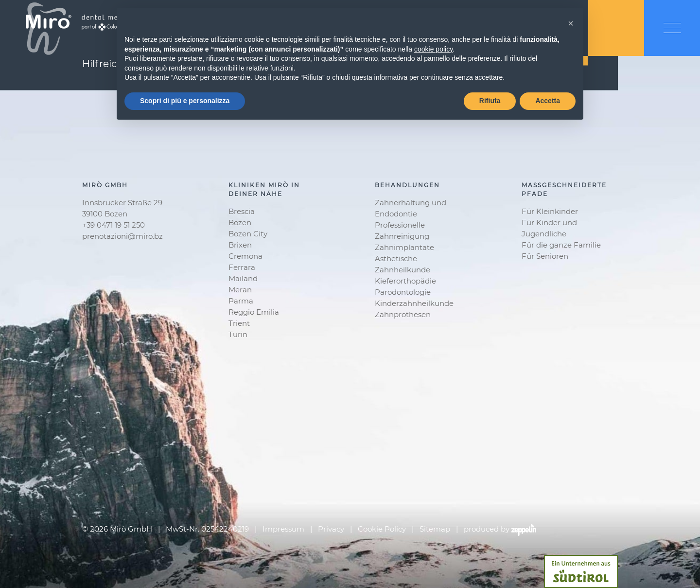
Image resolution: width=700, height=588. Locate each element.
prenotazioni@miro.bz (122, 236)
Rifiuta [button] (490, 101)
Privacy (331, 529)
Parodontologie (403, 292)
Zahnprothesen (403, 314)
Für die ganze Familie (561, 245)
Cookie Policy (382, 529)
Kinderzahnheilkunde (414, 303)
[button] (571, 23)
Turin (238, 334)
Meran (240, 290)
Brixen (240, 245)
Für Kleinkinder (550, 211)
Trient (239, 323)
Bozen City (248, 234)
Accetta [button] (548, 101)
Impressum (283, 529)
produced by (500, 529)
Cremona (245, 256)
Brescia (242, 211)
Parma (241, 301)
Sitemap (435, 529)
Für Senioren (545, 256)
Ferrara (242, 267)
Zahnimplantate (404, 247)
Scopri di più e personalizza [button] (185, 101)
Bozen (240, 223)
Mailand (243, 278)
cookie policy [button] (433, 49)
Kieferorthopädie (405, 281)
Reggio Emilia (254, 312)
